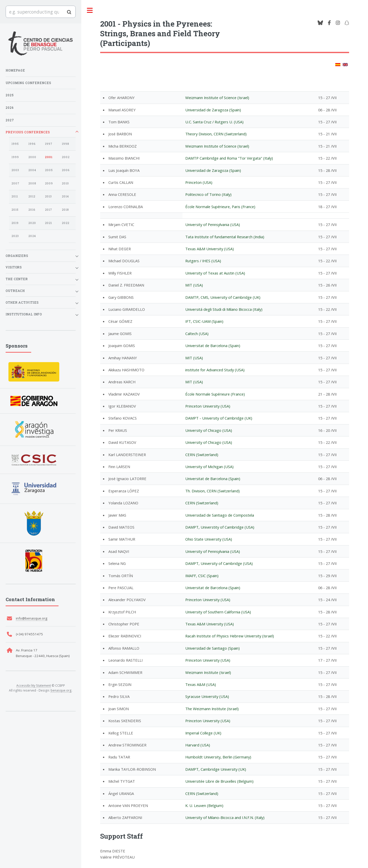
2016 (32, 210)
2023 (15, 236)
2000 (32, 157)
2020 (32, 223)
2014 (65, 196)
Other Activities (22, 302)
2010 (65, 183)
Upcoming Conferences (28, 83)
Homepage (15, 70)
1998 (65, 144)
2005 (49, 170)
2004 (32, 170)
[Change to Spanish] (338, 65)
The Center (17, 279)
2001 (49, 157)
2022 (66, 223)
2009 (49, 183)
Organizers (17, 256)
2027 (10, 120)
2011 (15, 196)
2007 (15, 183)
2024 (32, 236)
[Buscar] (69, 12)
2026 (10, 108)
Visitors (14, 267)
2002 (66, 157)
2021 (48, 223)
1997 (49, 144)
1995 (15, 144)
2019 (15, 223)
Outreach (15, 291)
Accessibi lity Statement (34, 685)
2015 (15, 210)
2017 (49, 210)
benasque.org (61, 690)
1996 (32, 144)
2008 (32, 183)
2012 (32, 196)
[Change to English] (345, 65)
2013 (48, 196)
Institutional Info (24, 314)
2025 (10, 95)
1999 (15, 157)
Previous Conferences (28, 132)
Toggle (90, 11)
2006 (66, 170)
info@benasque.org (32, 618)
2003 (15, 170)
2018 (65, 210)
